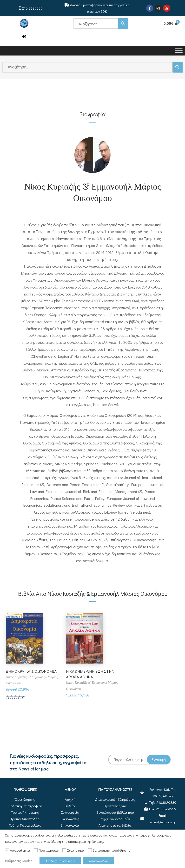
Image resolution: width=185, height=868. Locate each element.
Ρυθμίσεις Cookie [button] (19, 861)
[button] (24, 37)
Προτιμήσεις (49, 850)
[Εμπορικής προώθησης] (90, 850)
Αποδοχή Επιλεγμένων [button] (60, 861)
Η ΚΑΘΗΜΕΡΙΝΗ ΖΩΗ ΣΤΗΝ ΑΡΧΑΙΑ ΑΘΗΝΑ (92, 674)
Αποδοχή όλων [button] (99, 861)
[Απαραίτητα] (7, 850)
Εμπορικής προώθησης (112, 850)
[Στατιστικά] (64, 850)
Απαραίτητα (20, 850)
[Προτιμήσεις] (36, 850)
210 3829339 (32, 8)
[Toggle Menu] (179, 51)
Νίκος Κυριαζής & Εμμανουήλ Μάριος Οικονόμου (93, 192)
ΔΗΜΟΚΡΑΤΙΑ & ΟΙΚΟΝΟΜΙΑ (20, 674)
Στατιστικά (76, 850)
